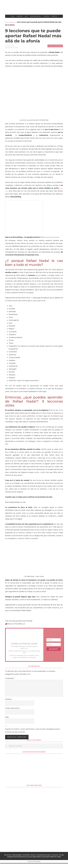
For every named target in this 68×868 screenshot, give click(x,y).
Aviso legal (33, 862)
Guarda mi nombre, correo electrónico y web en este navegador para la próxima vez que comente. (32, 735)
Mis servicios (8, 860)
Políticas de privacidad (43, 862)
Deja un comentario (55, 51)
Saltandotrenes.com (23, 862)
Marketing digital (17, 860)
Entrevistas (55, 860)
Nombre (9, 704)
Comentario (10, 683)
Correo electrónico (13, 713)
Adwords (33, 860)
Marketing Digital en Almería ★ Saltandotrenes (34, 7)
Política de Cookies (56, 862)
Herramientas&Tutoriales (43, 860)
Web (7, 722)
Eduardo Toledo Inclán (54, 242)
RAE (33, 303)
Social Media (26, 860)
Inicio (7, 27)
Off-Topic (14, 27)
